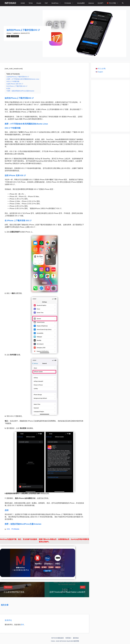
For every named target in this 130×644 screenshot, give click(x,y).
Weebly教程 (81, 3)
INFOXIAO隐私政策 (57, 638)
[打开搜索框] (123, 3)
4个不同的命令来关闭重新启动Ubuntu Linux (29, 124)
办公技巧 (100, 3)
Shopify (39, 3)
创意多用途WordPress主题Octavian (26, 524)
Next (83, 587)
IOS (9, 36)
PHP (46, 3)
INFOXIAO (10, 3)
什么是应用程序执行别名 (14, 592)
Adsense (91, 3)
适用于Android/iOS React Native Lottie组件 (67, 592)
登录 (22, 625)
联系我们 (68, 638)
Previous (8, 587)
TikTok (31, 3)
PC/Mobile (70, 3)
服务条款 (76, 638)
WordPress (57, 3)
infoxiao (9, 33)
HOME (23, 3)
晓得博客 (76, 641)
